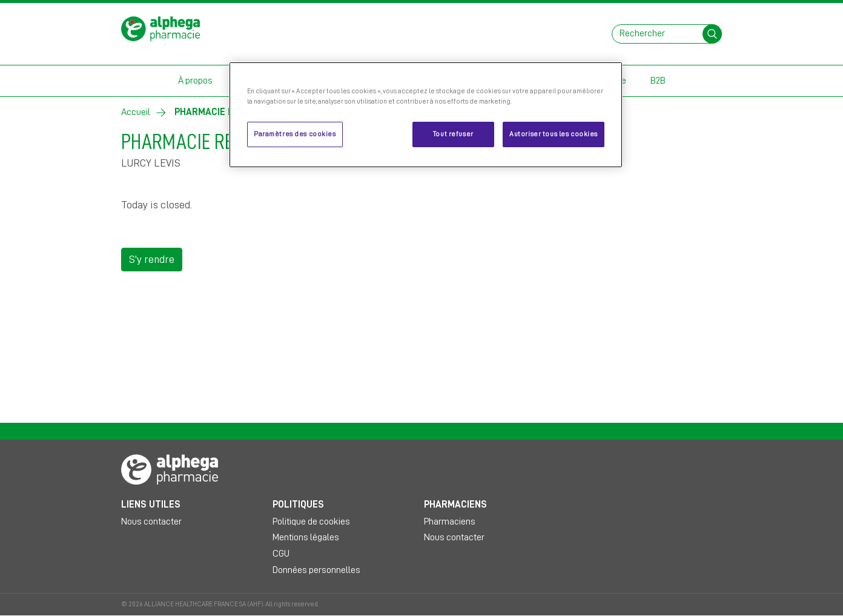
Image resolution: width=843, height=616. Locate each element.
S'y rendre (152, 259)
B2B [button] (658, 81)
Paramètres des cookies (295, 134)
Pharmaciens (450, 522)
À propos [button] (195, 81)
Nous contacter (151, 522)
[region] (426, 115)
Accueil (136, 112)
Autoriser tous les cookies (554, 134)
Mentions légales (306, 537)
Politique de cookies (311, 522)
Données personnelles (316, 570)
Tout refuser (453, 134)
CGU (281, 554)
